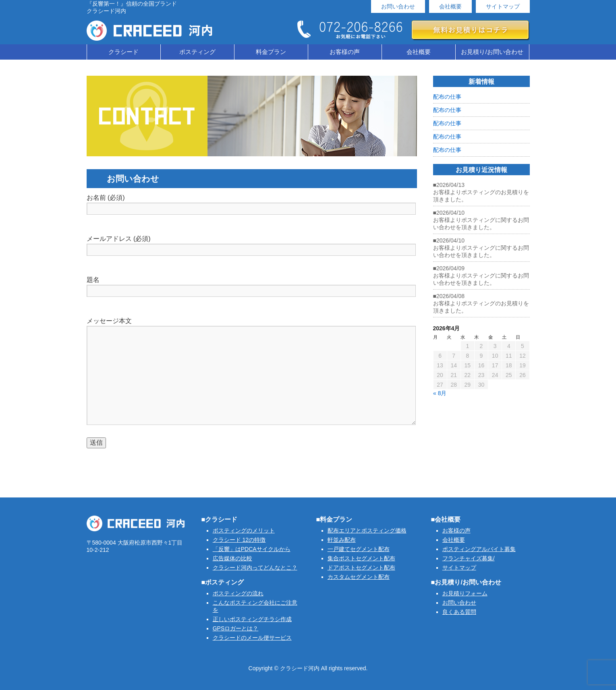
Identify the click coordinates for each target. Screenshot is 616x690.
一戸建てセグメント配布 (359, 549)
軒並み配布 (342, 540)
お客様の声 (345, 52)
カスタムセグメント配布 (359, 577)
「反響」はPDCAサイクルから (252, 549)
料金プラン (271, 52)
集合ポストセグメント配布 (361, 558)
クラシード (123, 52)
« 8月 (440, 393)
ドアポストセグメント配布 (361, 568)
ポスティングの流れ (238, 593)
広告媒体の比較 (232, 558)
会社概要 (450, 6)
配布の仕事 (447, 97)
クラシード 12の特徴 (239, 540)
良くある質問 (459, 612)
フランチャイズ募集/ (469, 558)
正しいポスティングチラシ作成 (252, 619)
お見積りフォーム (465, 593)
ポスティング (197, 52)
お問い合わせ (398, 6)
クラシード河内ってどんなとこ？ (255, 568)
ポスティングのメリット (244, 530)
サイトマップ (503, 6)
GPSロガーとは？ (236, 628)
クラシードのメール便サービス (252, 638)
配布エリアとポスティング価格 (367, 530)
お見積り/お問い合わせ (492, 52)
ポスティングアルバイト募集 (479, 549)
